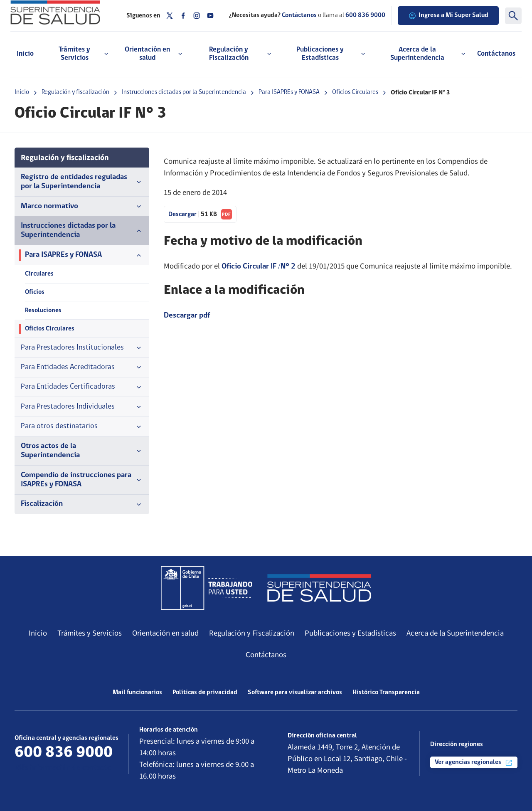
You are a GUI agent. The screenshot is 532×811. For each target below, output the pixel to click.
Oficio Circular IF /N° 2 (259, 267)
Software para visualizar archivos (295, 693)
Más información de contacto (63, 768)
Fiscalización (82, 504)
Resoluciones (43, 311)
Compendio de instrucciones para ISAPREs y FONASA (82, 480)
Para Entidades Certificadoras (82, 387)
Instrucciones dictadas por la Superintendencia (184, 92)
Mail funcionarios (137, 693)
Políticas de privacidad (205, 693)
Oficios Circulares (355, 92)
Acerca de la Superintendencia (455, 633)
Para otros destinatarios (82, 426)
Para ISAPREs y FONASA (289, 92)
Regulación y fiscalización (75, 92)
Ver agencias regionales (474, 763)
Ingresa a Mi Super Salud (448, 16)
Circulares (39, 274)
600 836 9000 (365, 15)
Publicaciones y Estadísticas (350, 633)
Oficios (35, 292)
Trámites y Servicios (90, 633)
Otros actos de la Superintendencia (82, 451)
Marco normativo (82, 207)
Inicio (25, 54)
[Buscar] (513, 16)
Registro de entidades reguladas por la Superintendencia (82, 182)
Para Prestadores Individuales (82, 407)
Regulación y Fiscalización (252, 633)
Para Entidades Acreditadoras (82, 367)
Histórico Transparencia (386, 693)
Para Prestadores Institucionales (82, 348)
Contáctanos (496, 54)
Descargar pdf (187, 316)
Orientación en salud (165, 633)
